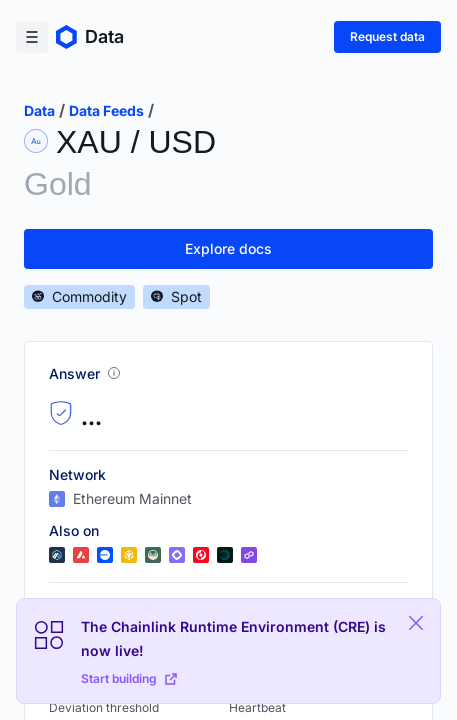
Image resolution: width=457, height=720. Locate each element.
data (39, 110)
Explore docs (228, 248)
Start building (129, 678)
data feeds (106, 110)
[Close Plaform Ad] (416, 623)
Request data (387, 36)
